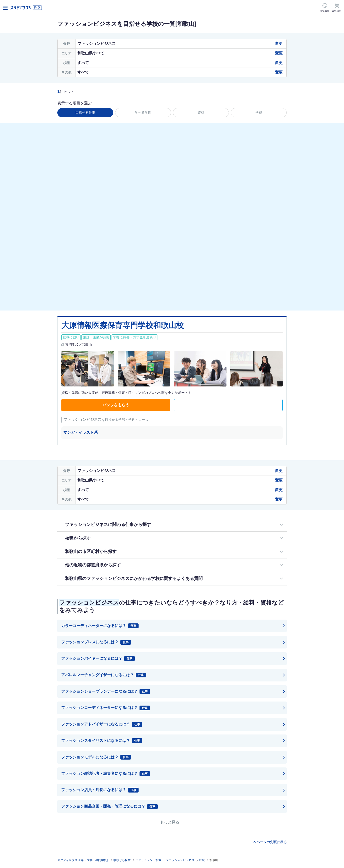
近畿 (202, 860)
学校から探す (122, 860)
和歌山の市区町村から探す (91, 552)
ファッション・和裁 (148, 860)
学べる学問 (143, 113)
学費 (259, 113)
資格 (201, 113)
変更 (279, 44)
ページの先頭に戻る (272, 842)
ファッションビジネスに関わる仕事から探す (108, 525)
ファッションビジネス (180, 860)
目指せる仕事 (85, 113)
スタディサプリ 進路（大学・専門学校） (83, 860)
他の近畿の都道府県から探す (93, 565)
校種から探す (78, 538)
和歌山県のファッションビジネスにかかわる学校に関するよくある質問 (134, 579)
